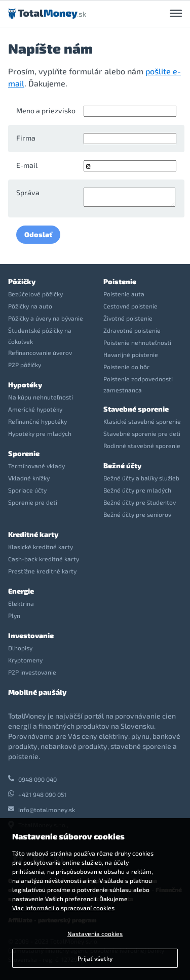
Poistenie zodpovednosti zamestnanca (138, 384)
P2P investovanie (32, 672)
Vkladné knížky (29, 478)
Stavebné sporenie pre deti (142, 433)
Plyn (14, 615)
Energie (21, 591)
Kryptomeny (25, 660)
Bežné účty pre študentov (140, 502)
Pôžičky (22, 281)
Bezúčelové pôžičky (35, 294)
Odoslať (38, 234)
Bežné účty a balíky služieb (141, 478)
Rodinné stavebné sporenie (142, 446)
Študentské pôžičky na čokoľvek (40, 336)
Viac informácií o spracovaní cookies (63, 908)
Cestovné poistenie (130, 306)
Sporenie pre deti (33, 502)
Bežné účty (122, 465)
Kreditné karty (33, 534)
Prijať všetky (95, 958)
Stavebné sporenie (136, 409)
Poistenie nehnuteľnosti (137, 342)
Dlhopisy (20, 648)
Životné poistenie (128, 318)
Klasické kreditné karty (41, 547)
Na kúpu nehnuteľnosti (41, 397)
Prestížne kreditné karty (42, 571)
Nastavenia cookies (95, 933)
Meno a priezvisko (46, 110)
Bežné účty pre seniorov (137, 514)
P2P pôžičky (25, 365)
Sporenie (24, 453)
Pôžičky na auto (30, 306)
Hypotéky (25, 385)
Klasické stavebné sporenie (142, 421)
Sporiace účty (27, 490)
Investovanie (31, 635)
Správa (28, 192)
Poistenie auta (124, 294)
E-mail (27, 165)
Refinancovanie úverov (40, 352)
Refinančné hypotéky (37, 421)
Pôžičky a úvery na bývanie (46, 318)
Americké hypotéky (35, 409)
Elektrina (21, 603)
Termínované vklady (36, 466)
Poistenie (120, 281)
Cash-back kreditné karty (44, 559)
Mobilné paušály (37, 692)
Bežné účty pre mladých (137, 490)
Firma (26, 138)
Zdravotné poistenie (132, 330)
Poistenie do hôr (126, 367)
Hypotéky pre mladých (40, 433)
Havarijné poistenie (131, 354)
